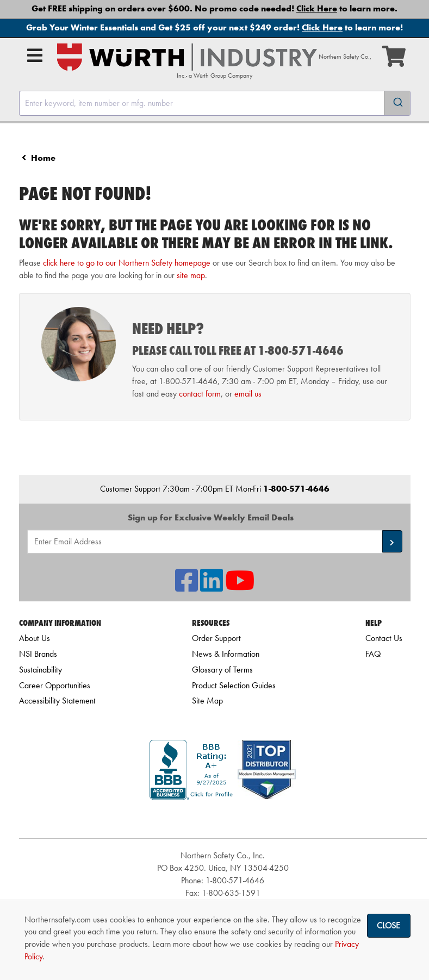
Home (43, 158)
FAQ (373, 654)
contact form (200, 394)
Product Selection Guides (234, 685)
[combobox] (215, 103)
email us (248, 394)
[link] (223, 819)
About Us (35, 638)
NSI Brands (38, 654)
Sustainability (41, 670)
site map (191, 275)
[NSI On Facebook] (186, 587)
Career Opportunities (55, 685)
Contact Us (384, 638)
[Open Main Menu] (35, 55)
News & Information (226, 654)
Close (388, 925)
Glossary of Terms (222, 670)
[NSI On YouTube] (240, 587)
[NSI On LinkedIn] (212, 587)
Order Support (216, 638)
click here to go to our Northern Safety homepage (127, 263)
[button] (392, 541)
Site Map (207, 701)
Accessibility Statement (57, 701)
